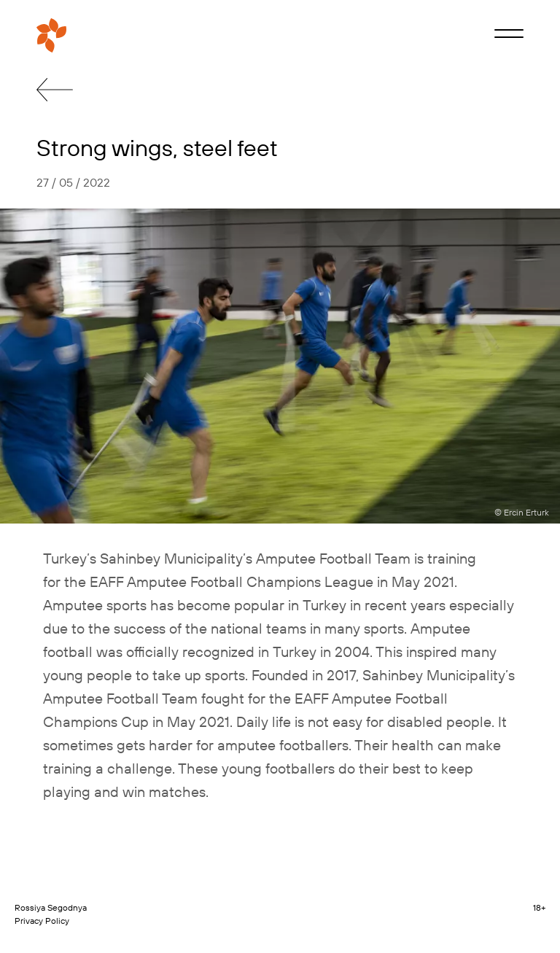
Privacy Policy (42, 921)
